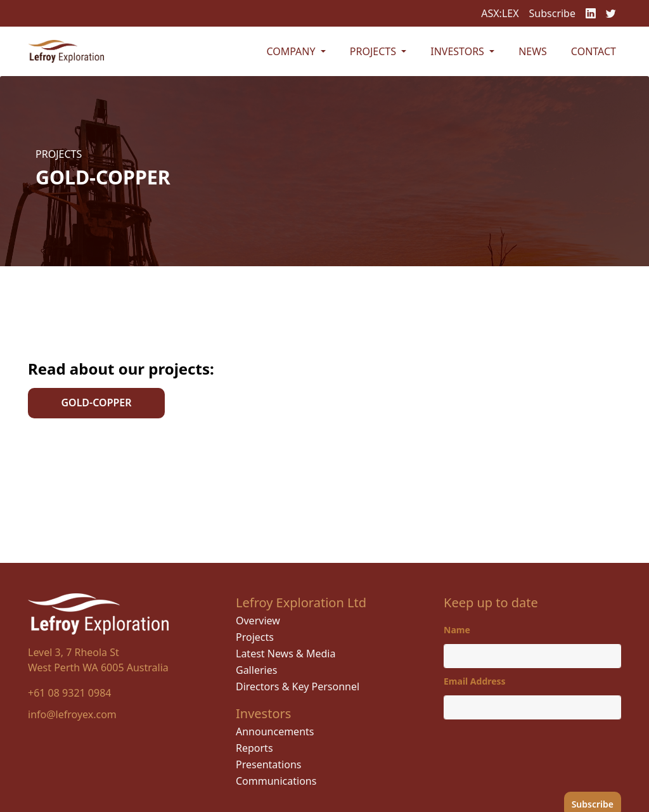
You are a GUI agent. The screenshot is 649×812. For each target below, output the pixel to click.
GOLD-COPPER (96, 403)
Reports (254, 748)
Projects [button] (374, 51)
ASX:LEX (500, 13)
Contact (594, 51)
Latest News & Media (286, 654)
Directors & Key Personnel (298, 686)
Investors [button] (459, 51)
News (533, 51)
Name (457, 630)
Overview (258, 621)
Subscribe (552, 13)
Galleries (256, 670)
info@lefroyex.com (72, 714)
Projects (255, 637)
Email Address (475, 681)
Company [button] (292, 51)
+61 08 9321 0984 (69, 693)
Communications (276, 781)
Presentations (268, 764)
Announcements (275, 731)
